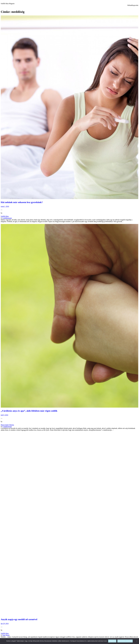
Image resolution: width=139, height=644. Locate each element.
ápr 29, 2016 (5, 623)
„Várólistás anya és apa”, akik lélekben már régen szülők (29, 411)
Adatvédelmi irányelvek (125, 641)
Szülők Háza (5, 216)
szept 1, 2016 (5, 206)
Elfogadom (112, 641)
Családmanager (7, 218)
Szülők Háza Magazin (8, 4)
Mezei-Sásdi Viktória (7, 425)
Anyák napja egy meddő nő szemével (19, 619)
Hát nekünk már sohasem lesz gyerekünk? (22, 202)
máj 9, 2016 (4, 415)
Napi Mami (6, 635)
